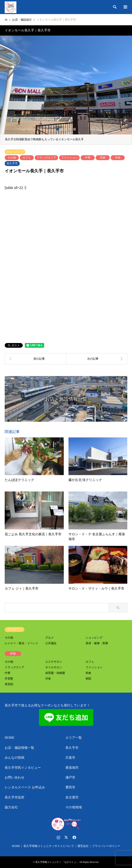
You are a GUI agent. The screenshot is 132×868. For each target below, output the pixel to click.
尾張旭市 (72, 768)
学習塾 (9, 679)
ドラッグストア (46, 158)
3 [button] (66, 129)
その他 (12, 158)
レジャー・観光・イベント (22, 643)
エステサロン (54, 662)
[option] (66, 90)
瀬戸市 (70, 778)
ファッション (69, 158)
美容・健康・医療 (97, 643)
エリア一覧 (74, 738)
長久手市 (12, 163)
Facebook (74, 837)
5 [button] (75, 129)
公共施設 (51, 643)
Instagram (58, 837)
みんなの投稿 (15, 758)
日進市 (70, 758)
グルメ (49, 638)
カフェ (27, 158)
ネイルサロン (54, 667)
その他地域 (74, 807)
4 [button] (70, 129)
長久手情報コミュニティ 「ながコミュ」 (57, 862)
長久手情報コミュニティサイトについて (49, 846)
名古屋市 (72, 797)
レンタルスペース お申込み (25, 787)
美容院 (9, 684)
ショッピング (15, 152)
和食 (103, 158)
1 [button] (58, 129)
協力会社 (11, 807)
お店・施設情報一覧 (19, 748)
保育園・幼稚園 (55, 673)
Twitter (66, 837)
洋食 (118, 158)
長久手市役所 (15, 797)
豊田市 (70, 787)
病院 (88, 679)
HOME (9, 738)
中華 (88, 158)
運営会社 (83, 846)
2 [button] (62, 129)
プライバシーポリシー (106, 846)
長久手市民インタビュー (23, 768)
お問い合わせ (15, 778)
